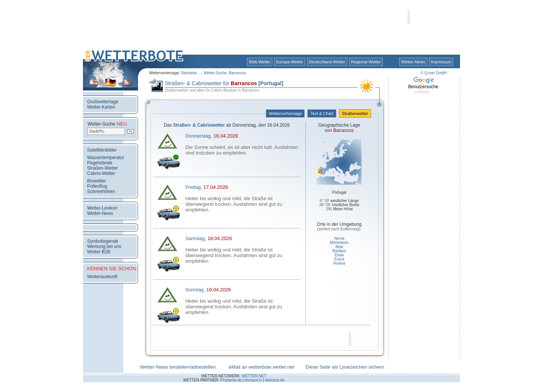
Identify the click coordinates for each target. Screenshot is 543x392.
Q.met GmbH (436, 73)
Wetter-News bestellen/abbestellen (178, 367)
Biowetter (97, 181)
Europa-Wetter (289, 62)
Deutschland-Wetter (327, 62)
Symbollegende (103, 241)
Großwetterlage (103, 102)
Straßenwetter (355, 113)
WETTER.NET (254, 376)
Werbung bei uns (104, 247)
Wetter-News (413, 62)
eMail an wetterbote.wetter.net (261, 367)
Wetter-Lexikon (102, 208)
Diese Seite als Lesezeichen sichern (345, 367)
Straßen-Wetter (103, 168)
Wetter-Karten (101, 107)
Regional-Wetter (366, 62)
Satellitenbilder (102, 150)
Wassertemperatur (106, 158)
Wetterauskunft (102, 277)
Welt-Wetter (260, 62)
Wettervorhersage (285, 113)
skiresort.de (275, 380)
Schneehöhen (101, 191)
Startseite (189, 73)
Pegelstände (100, 163)
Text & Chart (322, 113)
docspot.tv (253, 380)
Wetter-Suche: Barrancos (225, 73)
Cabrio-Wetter (101, 173)
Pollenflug (97, 186)
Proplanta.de (231, 380)
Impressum (441, 62)
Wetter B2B (99, 252)
